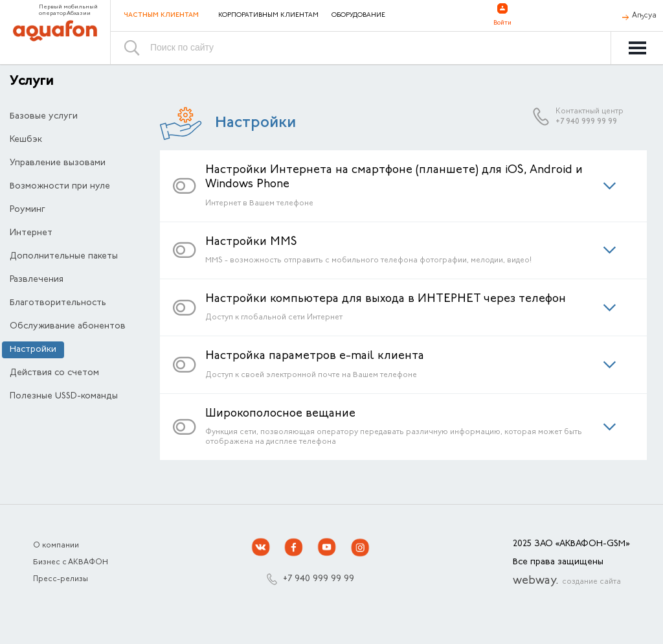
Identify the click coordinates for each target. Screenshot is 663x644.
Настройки (33, 350)
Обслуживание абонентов (68, 327)
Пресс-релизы (61, 579)
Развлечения (37, 280)
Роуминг (28, 210)
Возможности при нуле (60, 187)
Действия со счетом (54, 373)
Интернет (31, 233)
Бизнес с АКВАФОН (71, 562)
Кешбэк (26, 140)
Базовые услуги (44, 117)
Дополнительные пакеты (64, 257)
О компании (56, 546)
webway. (567, 581)
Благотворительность (58, 303)
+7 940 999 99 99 (586, 122)
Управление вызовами (58, 163)
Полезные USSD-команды (64, 397)
